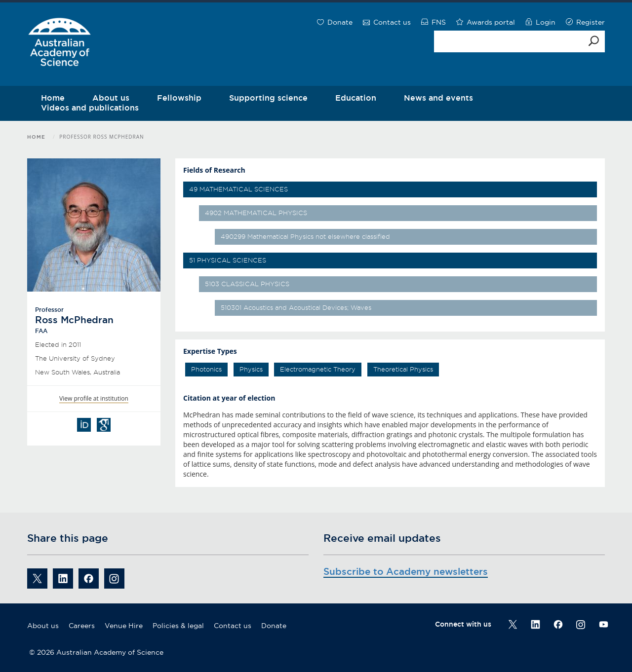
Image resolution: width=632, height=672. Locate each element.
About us (43, 626)
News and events (438, 98)
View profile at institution (94, 398)
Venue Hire (124, 626)
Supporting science (268, 98)
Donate (274, 626)
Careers (82, 626)
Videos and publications (90, 108)
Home (36, 137)
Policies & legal (178, 626)
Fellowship (179, 98)
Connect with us (463, 624)
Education (356, 98)
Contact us (233, 626)
